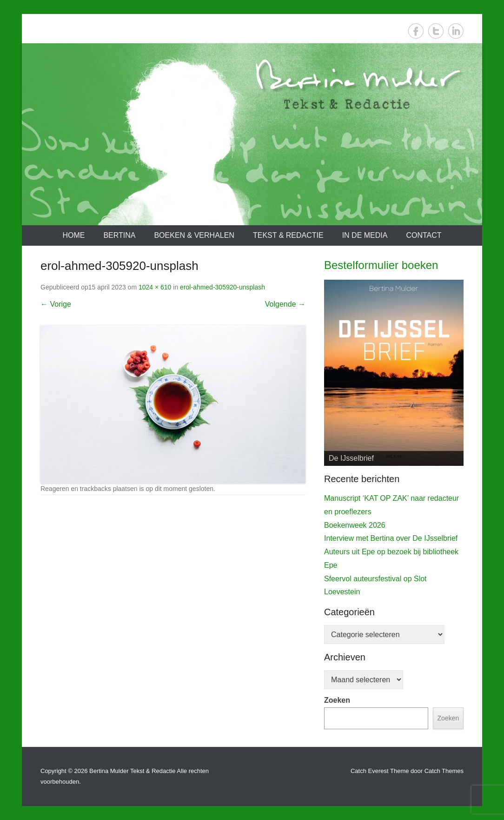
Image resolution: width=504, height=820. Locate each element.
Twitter (436, 31)
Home (73, 235)
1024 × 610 (155, 287)
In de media (365, 235)
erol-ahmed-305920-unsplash (222, 287)
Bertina (119, 235)
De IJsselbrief (351, 458)
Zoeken (337, 700)
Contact (424, 235)
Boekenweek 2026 (355, 525)
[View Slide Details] (394, 373)
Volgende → (285, 304)
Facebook (416, 31)
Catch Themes (444, 771)
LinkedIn (456, 31)
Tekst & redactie (288, 235)
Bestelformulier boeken (381, 265)
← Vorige (56, 304)
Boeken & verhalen (194, 235)
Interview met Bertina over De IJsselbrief (391, 538)
